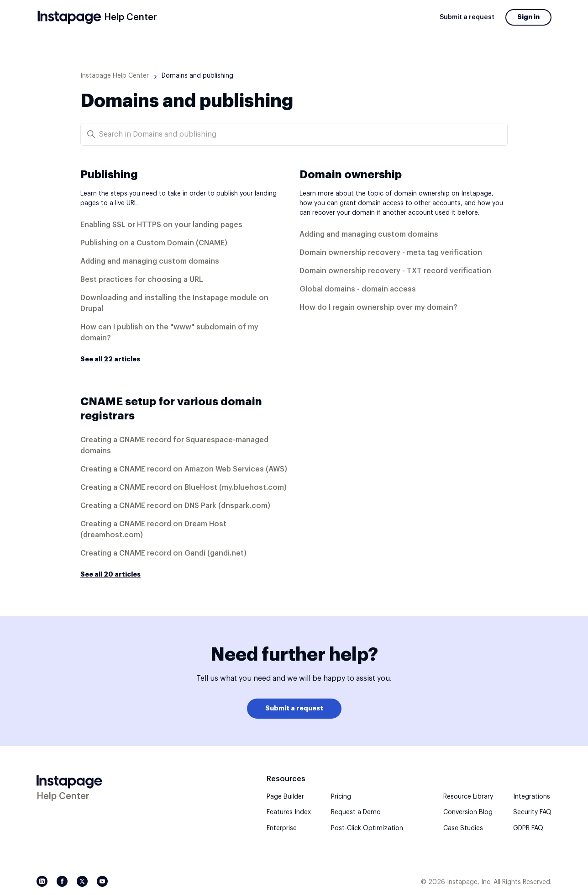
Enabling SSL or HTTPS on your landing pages (161, 225)
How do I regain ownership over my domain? (378, 307)
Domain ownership (351, 175)
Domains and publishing (197, 76)
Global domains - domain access (358, 289)
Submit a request (467, 17)
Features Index (289, 812)
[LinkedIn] (42, 881)
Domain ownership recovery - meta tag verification (391, 253)
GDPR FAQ (528, 828)
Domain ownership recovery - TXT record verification (395, 271)
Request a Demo (356, 812)
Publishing (109, 175)
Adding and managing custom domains (150, 261)
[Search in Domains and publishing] (294, 134)
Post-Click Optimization (367, 828)
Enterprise (282, 828)
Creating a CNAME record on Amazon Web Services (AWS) (184, 469)
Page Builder (285, 797)
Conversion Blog (468, 812)
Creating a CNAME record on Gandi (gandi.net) (163, 553)
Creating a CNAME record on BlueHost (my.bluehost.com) (184, 487)
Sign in (528, 17)
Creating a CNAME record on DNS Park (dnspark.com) (175, 506)
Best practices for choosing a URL (142, 280)
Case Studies (463, 828)
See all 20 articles (110, 574)
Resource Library (468, 797)
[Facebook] (62, 881)
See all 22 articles (110, 359)
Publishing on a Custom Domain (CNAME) (154, 243)
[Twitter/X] (82, 881)
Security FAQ (532, 812)
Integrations (532, 797)
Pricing (341, 797)
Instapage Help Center (115, 76)
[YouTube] (102, 881)
